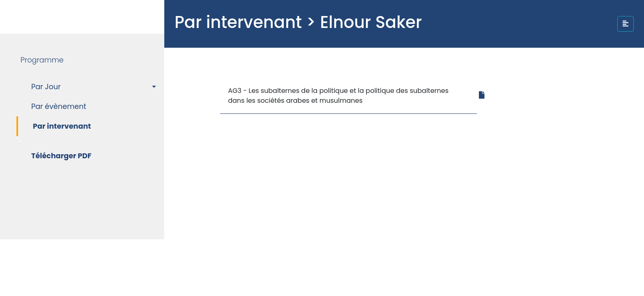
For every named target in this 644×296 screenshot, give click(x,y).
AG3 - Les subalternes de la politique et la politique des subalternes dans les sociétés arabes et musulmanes (338, 96)
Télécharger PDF (61, 156)
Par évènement (59, 106)
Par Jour (46, 87)
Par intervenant (62, 126)
